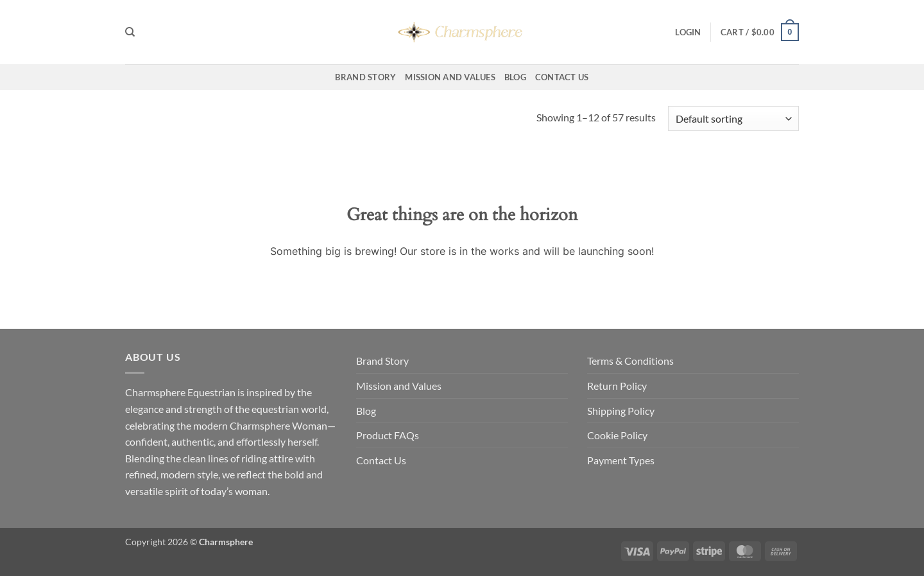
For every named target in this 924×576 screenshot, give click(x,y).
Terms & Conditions (630, 361)
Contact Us (562, 77)
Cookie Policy (617, 435)
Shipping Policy (621, 411)
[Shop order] (733, 118)
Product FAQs (388, 435)
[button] (688, 32)
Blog (515, 77)
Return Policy (617, 386)
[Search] (130, 32)
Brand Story (365, 77)
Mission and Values (450, 77)
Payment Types (621, 460)
